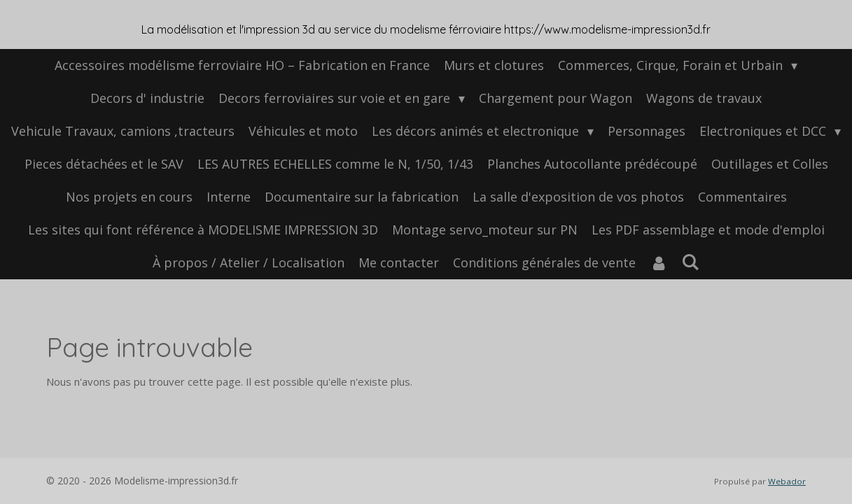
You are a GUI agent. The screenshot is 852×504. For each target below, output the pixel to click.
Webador (787, 481)
